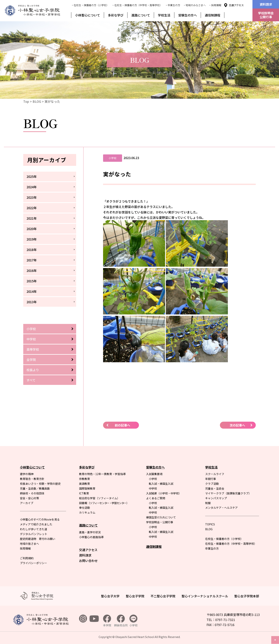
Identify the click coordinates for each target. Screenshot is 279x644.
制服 (208, 503)
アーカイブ (27, 503)
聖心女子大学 (110, 596)
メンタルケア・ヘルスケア (221, 508)
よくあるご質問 (156, 498)
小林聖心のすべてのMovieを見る (40, 519)
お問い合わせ (88, 561)
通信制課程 (213, 15)
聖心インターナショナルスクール (205, 596)
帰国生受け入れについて (161, 517)
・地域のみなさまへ (194, 5)
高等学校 (33, 349)
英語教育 (84, 484)
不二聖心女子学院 (163, 596)
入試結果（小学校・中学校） (164, 493)
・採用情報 (215, 5)
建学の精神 (27, 474)
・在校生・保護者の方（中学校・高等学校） (137, 5)
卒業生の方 (212, 548)
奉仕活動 (84, 508)
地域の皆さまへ (29, 544)
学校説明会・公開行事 (160, 522)
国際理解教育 (87, 488)
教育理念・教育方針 (32, 479)
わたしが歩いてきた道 (34, 529)
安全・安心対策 (29, 498)
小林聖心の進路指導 (91, 537)
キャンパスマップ (216, 498)
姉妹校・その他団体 (32, 493)
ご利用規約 (27, 558)
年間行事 (211, 479)
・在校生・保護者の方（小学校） (90, 5)
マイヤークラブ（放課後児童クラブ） (228, 493)
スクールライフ (215, 474)
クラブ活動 (212, 484)
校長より (33, 370)
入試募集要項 (154, 474)
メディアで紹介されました (36, 524)
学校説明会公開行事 (266, 15)
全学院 (31, 360)
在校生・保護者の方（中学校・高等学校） (231, 544)
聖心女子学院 (135, 596)
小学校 (31, 329)
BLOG (37, 101)
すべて (31, 380)
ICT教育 (84, 493)
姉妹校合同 (121, 621)
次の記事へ (237, 425)
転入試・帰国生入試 (161, 484)
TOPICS (210, 524)
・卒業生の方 (173, 5)
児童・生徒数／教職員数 (35, 488)
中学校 (31, 339)
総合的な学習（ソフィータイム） (99, 498)
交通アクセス (236, 5)
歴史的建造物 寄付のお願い (38, 539)
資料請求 (266, 4)
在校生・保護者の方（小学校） (224, 539)
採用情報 (25, 548)
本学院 (107, 621)
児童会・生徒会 (215, 488)
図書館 (104, 503)
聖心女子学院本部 (247, 596)
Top (26, 101)
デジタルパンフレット (34, 534)
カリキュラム (87, 512)
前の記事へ (122, 425)
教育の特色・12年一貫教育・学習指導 (102, 474)
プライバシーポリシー (34, 563)
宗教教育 (84, 479)
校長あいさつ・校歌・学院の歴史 (40, 484)
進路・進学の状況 (90, 532)
